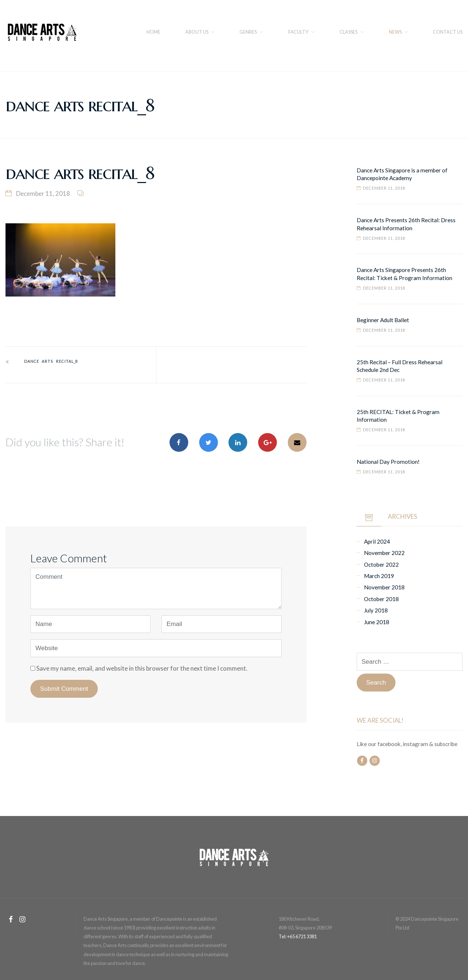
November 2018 (384, 587)
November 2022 (384, 553)
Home (153, 32)
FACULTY (298, 32)
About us (197, 32)
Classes (348, 32)
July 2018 (376, 610)
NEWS (395, 32)
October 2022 (381, 564)
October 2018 (381, 599)
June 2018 (377, 622)
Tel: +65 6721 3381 (298, 936)
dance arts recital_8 (51, 361)
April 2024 (377, 541)
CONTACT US (448, 32)
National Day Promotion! (388, 462)
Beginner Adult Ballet (383, 320)
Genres (248, 32)
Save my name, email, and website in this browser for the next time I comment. (142, 668)
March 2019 (379, 576)
